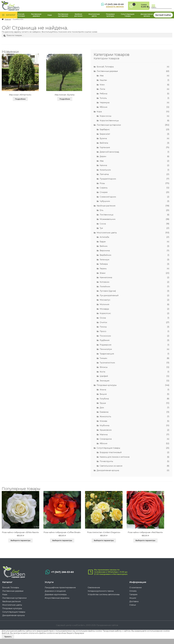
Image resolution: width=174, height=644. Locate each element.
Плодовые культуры (110, 18)
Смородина (106, 445)
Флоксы (104, 373)
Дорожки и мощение (55, 598)
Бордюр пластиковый (111, 458)
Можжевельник (108, 225)
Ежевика (104, 418)
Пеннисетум (106, 355)
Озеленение (94, 594)
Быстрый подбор (163, 18)
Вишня (103, 400)
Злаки (103, 279)
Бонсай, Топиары (21, 18)
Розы (102, 189)
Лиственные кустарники (63, 18)
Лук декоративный (109, 301)
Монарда (104, 314)
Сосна (103, 229)
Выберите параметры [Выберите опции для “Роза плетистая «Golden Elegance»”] (109, 546)
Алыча (103, 395)
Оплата (133, 598)
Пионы (103, 332)
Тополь (103, 104)
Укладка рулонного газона (101, 598)
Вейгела (104, 148)
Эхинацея (105, 386)
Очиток (103, 328)
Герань (103, 274)
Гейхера (104, 270)
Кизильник (105, 175)
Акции (133, 605)
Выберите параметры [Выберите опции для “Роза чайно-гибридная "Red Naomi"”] (153, 546)
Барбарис (105, 135)
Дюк (102, 413)
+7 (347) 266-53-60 (103, 5)
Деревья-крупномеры (56, 601)
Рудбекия (105, 346)
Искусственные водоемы (57, 605)
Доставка (134, 608)
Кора (50, 18)
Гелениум (104, 265)
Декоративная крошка (147, 18)
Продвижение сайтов (107, 630)
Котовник (104, 287)
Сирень (104, 193)
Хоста (102, 377)
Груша (103, 409)
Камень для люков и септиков (115, 462)
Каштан (103, 86)
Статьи (133, 612)
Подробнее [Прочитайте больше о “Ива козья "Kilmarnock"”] (20, 104)
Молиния (104, 310)
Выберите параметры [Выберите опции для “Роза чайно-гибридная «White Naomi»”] (21, 546)
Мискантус (105, 305)
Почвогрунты (106, 467)
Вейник (104, 252)
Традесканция (107, 359)
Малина (104, 440)
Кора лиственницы (109, 126)
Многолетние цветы (94, 18)
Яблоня (104, 113)
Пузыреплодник (108, 184)
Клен (102, 90)
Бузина (103, 144)
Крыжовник (106, 435)
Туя (101, 234)
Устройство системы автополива (104, 601)
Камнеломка (106, 283)
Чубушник (105, 207)
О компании (136, 594)
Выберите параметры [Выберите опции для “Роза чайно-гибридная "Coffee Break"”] (65, 546)
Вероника (105, 256)
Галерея (133, 601)
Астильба (104, 243)
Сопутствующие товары (128, 18)
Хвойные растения (78, 18)
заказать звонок (104, 8)
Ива (102, 81)
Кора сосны (106, 122)
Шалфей (104, 382)
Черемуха (105, 108)
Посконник (105, 341)
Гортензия (105, 153)
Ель (102, 216)
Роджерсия (106, 350)
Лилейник (105, 292)
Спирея (104, 198)
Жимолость (105, 422)
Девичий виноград (109, 157)
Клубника (104, 431)
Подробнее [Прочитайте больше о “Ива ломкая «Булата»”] (65, 104)
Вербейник (105, 261)
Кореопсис (105, 319)
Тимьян (103, 364)
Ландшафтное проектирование (60, 594)
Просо (103, 337)
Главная (8, 25)
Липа (102, 95)
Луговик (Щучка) (108, 297)
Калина (103, 171)
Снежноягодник (108, 202)
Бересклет (105, 139)
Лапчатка (104, 180)
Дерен (103, 162)
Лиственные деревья (36, 18)
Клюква (103, 427)
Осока (103, 323)
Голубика (104, 404)
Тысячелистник (107, 368)
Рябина (103, 99)
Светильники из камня (111, 471)
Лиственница (106, 220)
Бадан (103, 247)
